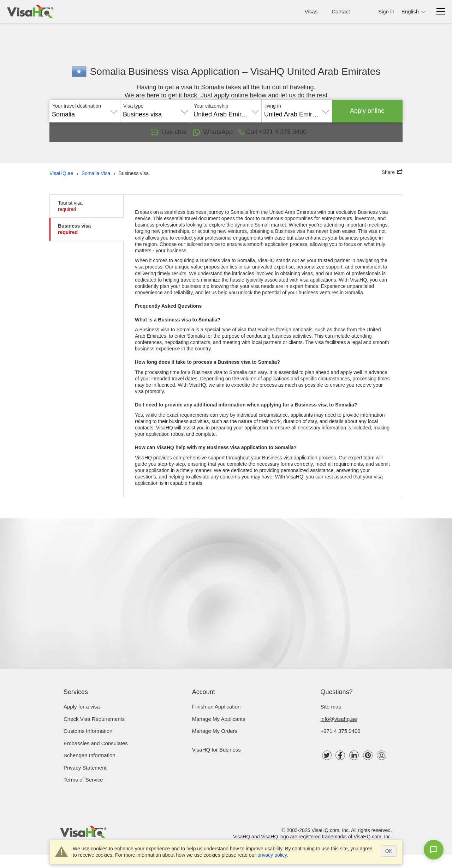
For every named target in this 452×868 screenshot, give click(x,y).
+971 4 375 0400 (341, 731)
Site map (331, 707)
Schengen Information (90, 755)
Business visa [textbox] (142, 114)
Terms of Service (83, 780)
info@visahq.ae (339, 719)
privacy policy (272, 855)
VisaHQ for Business (216, 750)
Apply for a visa (82, 707)
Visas (311, 11)
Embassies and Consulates (96, 743)
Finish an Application (216, 707)
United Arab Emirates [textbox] (224, 114)
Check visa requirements (94, 719)
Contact (341, 11)
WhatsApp (212, 132)
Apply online (367, 111)
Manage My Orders (215, 731)
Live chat (169, 132)
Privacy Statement (85, 768)
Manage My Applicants (219, 719)
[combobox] (85, 112)
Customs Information (88, 731)
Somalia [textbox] (63, 114)
